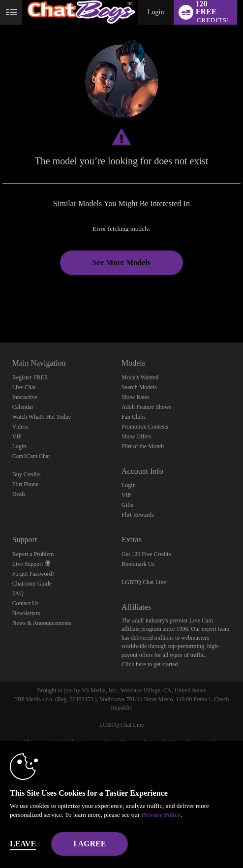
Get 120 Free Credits (146, 554)
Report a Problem (33, 554)
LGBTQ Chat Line (144, 582)
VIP (17, 436)
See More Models (121, 263)
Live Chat (24, 387)
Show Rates (136, 397)
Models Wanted (140, 377)
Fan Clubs (134, 417)
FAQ (18, 593)
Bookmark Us (138, 564)
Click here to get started (150, 664)
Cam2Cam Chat (31, 456)
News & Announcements (42, 623)
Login (156, 12)
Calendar (23, 407)
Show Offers (137, 436)
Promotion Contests (145, 427)
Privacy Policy (161, 815)
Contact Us (26, 603)
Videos (20, 427)
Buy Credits (27, 474)
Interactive (25, 397)
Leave (23, 844)
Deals (19, 494)
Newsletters (26, 613)
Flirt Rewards (138, 515)
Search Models (139, 387)
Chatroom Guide (32, 584)
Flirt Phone (26, 484)
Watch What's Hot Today (42, 417)
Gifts (127, 505)
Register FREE (30, 377)
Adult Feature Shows (146, 407)
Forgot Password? (33, 574)
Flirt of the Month (143, 446)
